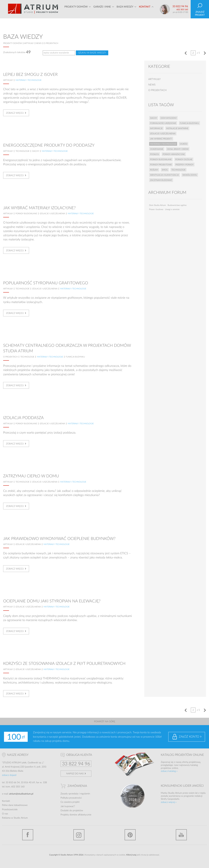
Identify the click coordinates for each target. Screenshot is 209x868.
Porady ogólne (184, 159)
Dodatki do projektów (72, 811)
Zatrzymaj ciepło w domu (31, 476)
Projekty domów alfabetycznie (76, 815)
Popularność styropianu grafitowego (46, 283)
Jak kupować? (68, 806)
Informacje (156, 128)
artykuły (29, 43)
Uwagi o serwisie (172, 209)
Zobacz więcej (15, 113)
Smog (165, 170)
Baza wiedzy (125, 9)
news (39, 43)
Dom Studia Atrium (158, 205)
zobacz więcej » (169, 802)
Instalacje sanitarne (177, 128)
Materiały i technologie (29, 80)
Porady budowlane (26, 214)
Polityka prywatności (71, 798)
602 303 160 (182, 10)
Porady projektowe (161, 165)
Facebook (28, 835)
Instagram (79, 835)
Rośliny (154, 170)
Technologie (23, 151)
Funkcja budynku (75, 357)
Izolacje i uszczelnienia (52, 214)
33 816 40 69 (28, 783)
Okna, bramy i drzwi (178, 149)
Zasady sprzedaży (69, 794)
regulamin (85, 794)
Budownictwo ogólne (177, 205)
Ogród (184, 144)
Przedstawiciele (10, 810)
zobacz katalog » (169, 771)
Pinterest (130, 835)
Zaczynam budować (161, 180)
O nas (5, 814)
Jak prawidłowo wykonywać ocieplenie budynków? (59, 539)
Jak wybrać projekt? (161, 139)
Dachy (36, 151)
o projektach (51, 43)
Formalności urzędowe (163, 123)
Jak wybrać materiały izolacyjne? (39, 208)
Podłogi (155, 154)
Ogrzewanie (157, 149)
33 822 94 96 (180, 6)
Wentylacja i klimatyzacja (164, 175)
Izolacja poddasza (23, 418)
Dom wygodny (169, 118)
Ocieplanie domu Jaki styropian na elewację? (52, 601)
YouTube (181, 835)
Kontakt (145, 9)
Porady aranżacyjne (174, 154)
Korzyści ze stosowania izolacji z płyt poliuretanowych (64, 664)
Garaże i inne (102, 9)
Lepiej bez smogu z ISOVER (30, 75)
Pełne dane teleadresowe (15, 805)
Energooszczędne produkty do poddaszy (49, 145)
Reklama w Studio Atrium (15, 818)
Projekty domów (76, 9)
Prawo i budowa (156, 209)
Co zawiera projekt (70, 802)
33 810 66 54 (13, 783)
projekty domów (13, 43)
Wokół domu (190, 175)
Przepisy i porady (184, 165)
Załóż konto (189, 737)
